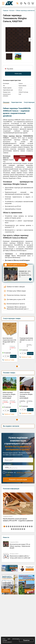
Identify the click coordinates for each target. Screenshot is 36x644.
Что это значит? (7, 642)
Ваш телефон (8, 464)
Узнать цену (18, 74)
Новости (6, 537)
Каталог (12, 11)
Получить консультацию (18, 480)
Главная (6, 11)
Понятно (26, 640)
